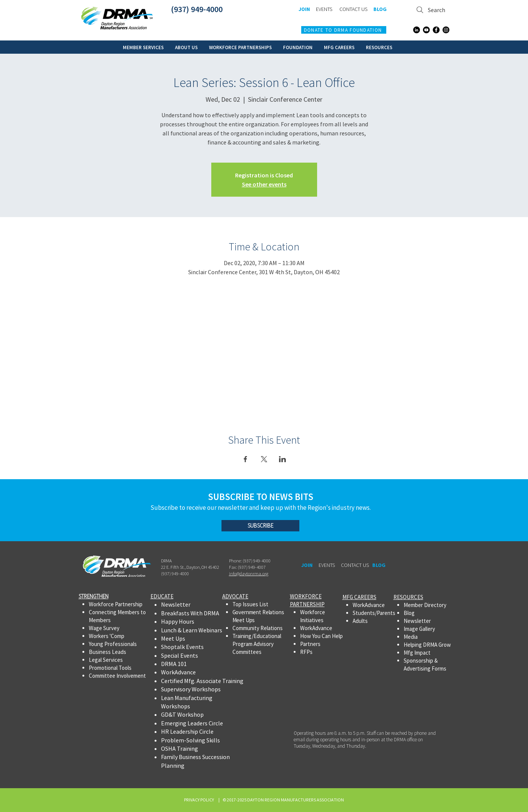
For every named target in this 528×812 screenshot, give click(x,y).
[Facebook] (436, 30)
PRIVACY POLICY (200, 800)
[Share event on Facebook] (245, 459)
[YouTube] (426, 30)
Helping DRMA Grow (427, 645)
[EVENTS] (324, 9)
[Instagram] (446, 30)
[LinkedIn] (417, 30)
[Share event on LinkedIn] (283, 459)
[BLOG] (380, 9)
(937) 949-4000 (197, 9)
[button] (143, 47)
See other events (264, 184)
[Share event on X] (264, 459)
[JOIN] (304, 9)
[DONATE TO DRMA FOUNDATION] (344, 30)
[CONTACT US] (354, 9)
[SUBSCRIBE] (260, 526)
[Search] (431, 10)
